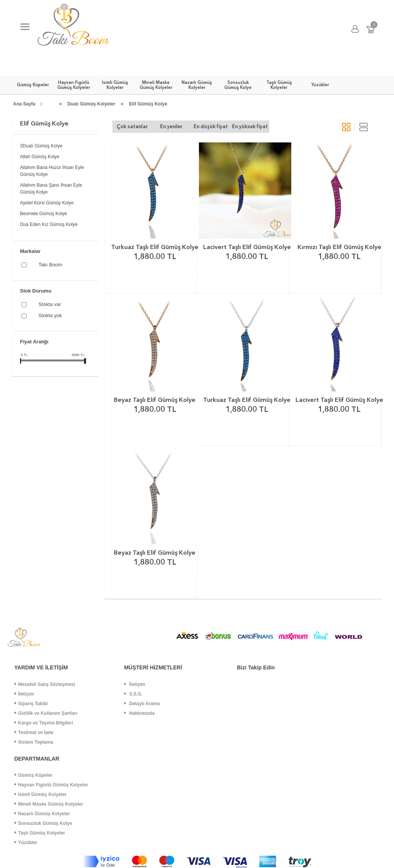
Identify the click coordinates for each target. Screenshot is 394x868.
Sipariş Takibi (31, 704)
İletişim (24, 694)
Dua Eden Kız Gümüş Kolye (49, 224)
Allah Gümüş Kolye (40, 157)
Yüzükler (26, 843)
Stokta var (50, 304)
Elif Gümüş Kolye (148, 104)
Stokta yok (50, 315)
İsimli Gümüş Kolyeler (40, 794)
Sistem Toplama (34, 742)
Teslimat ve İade (34, 733)
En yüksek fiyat (250, 126)
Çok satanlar (132, 126)
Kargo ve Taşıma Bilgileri (44, 723)
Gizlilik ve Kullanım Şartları (46, 713)
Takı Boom (50, 265)
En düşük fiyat (211, 126)
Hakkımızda (139, 713)
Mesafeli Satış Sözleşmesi (45, 684)
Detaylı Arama (142, 704)
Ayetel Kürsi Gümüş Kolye (47, 203)
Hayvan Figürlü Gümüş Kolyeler (51, 785)
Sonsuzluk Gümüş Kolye (43, 823)
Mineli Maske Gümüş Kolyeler (49, 804)
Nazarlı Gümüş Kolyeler (42, 814)
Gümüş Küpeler (33, 775)
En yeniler (171, 126)
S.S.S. (133, 694)
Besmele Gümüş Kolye (43, 214)
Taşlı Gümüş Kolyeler (40, 833)
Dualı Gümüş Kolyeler (91, 104)
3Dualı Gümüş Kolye (41, 146)
